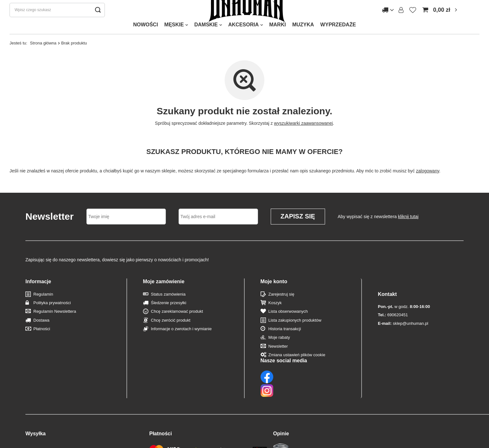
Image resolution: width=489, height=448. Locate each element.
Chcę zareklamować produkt (177, 323)
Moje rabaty (279, 349)
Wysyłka (36, 405)
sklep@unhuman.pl (403, 322)
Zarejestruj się (282, 306)
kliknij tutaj (408, 228)
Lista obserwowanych (288, 323)
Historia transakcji (285, 341)
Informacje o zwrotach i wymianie (181, 341)
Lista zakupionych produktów (295, 332)
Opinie (281, 405)
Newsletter (278, 358)
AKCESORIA (243, 36)
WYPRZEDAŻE (338, 36)
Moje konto (274, 293)
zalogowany (428, 183)
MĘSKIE (174, 36)
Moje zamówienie (164, 293)
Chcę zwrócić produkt (171, 332)
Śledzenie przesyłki (169, 314)
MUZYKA (303, 36)
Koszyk (275, 314)
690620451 (393, 314)
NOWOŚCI (146, 36)
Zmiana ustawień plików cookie (297, 367)
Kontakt (387, 293)
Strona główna (43, 55)
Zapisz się (298, 228)
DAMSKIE (206, 36)
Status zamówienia (168, 306)
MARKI (277, 36)
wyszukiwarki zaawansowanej (303, 135)
